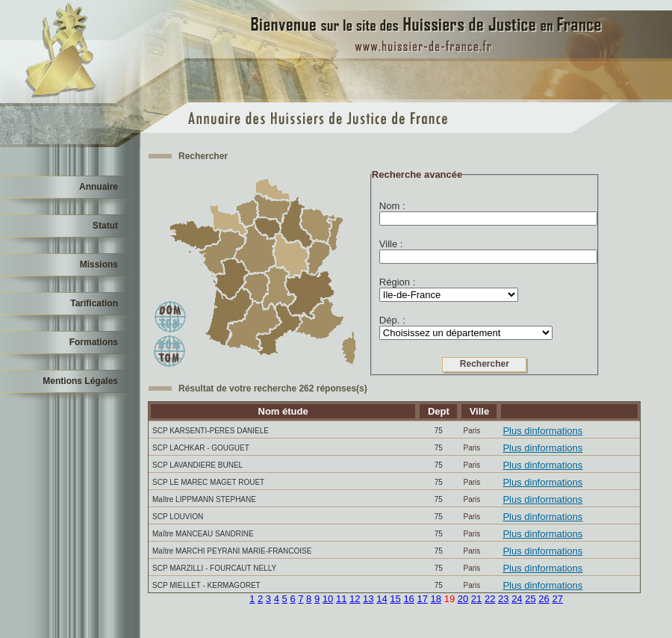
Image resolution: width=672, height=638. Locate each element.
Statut (105, 226)
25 (530, 599)
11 (341, 599)
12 (355, 599)
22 (490, 599)
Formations (94, 342)
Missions (99, 264)
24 (517, 599)
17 (422, 599)
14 (382, 599)
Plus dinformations (542, 431)
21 (476, 599)
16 (408, 599)
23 (503, 599)
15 (395, 599)
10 (328, 599)
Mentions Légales (80, 381)
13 (368, 599)
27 (557, 599)
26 (544, 599)
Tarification (94, 303)
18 (436, 599)
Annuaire (99, 187)
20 (463, 599)
